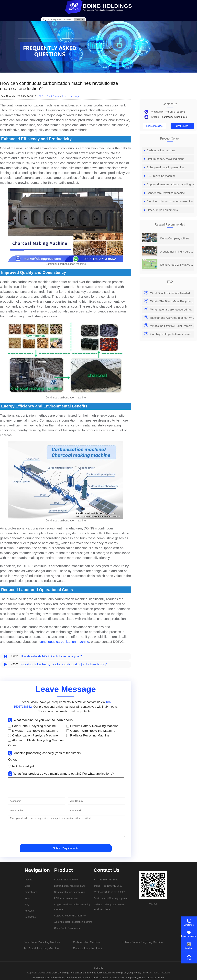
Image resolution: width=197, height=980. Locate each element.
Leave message (71, 96)
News (27, 898)
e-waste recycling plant (87, 948)
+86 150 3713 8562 (175, 112)
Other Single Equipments (161, 210)
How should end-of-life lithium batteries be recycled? (51, 656)
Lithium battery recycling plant (164, 159)
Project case (31, 892)
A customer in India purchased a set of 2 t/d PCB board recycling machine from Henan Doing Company (177, 252)
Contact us (30, 917)
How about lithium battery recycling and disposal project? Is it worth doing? (64, 664)
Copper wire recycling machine (164, 193)
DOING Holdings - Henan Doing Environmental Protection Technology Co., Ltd (92, 973)
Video (28, 886)
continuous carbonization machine (64, 642)
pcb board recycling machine (41, 948)
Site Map (98, 968)
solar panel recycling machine (42, 942)
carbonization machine (87, 942)
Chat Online (53, 96)
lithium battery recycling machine (143, 942)
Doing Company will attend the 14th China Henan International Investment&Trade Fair (177, 239)
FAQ (41, 96)
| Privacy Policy (140, 973)
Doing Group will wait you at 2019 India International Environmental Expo (177, 265)
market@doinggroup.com (175, 117)
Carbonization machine (160, 150)
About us (29, 911)
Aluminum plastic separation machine (169, 202)
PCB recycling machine (160, 176)
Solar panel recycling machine (164, 167)
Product (29, 880)
